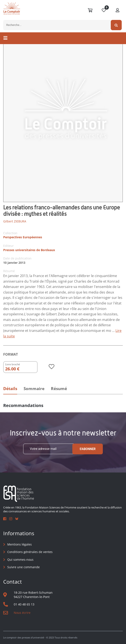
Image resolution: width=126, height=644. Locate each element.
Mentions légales (20, 544)
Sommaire (34, 389)
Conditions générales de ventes (30, 552)
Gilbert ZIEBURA (15, 221)
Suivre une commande (24, 567)
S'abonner (88, 449)
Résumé (59, 389)
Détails (10, 389)
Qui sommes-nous (20, 560)
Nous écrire (22, 613)
